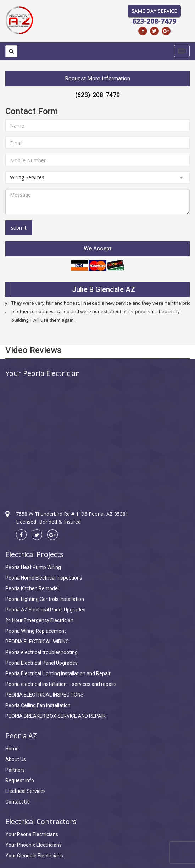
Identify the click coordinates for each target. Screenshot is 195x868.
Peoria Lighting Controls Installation (45, 599)
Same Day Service (154, 11)
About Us (16, 759)
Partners (15, 770)
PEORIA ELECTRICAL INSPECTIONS (44, 695)
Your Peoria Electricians (32, 834)
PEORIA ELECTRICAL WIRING (37, 642)
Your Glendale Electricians (34, 856)
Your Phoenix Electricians (34, 845)
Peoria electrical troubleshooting (41, 652)
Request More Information (97, 78)
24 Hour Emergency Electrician (39, 620)
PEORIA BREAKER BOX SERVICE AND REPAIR (55, 716)
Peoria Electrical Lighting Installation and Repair (58, 673)
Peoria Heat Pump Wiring (33, 567)
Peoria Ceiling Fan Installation (38, 705)
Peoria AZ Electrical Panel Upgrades (45, 610)
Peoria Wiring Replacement (36, 631)
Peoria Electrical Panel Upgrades (41, 663)
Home (12, 749)
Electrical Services (26, 791)
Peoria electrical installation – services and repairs (61, 684)
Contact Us (18, 802)
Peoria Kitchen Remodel (32, 588)
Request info (20, 780)
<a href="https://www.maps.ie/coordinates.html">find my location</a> (97, 438)
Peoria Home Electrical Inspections (44, 578)
